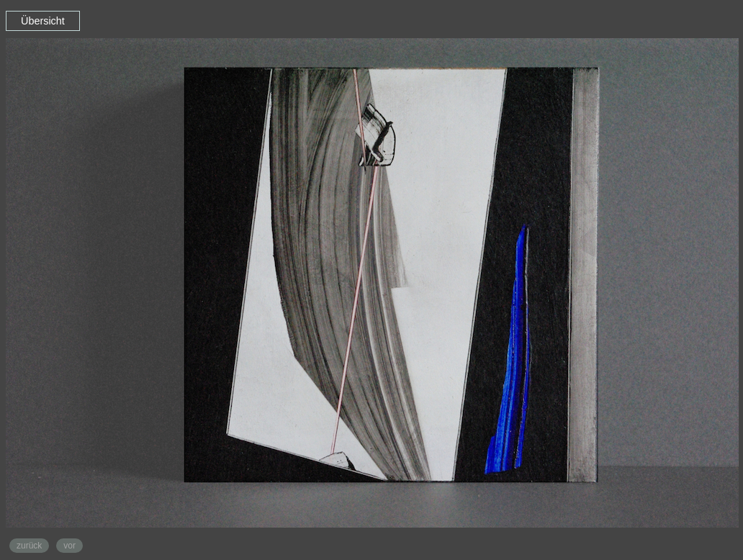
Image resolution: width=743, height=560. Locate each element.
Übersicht (43, 21)
